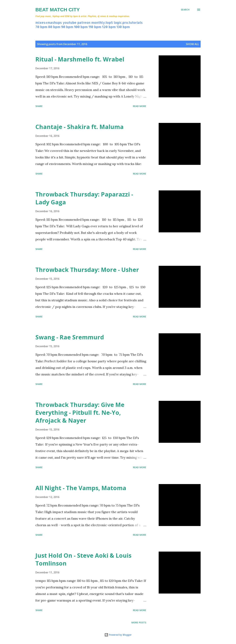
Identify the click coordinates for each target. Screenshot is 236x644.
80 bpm (54, 27)
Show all (192, 44)
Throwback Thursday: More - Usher (87, 270)
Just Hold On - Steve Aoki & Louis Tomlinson (83, 559)
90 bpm (67, 27)
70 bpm (41, 27)
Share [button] (39, 106)
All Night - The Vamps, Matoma (81, 488)
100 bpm (81, 27)
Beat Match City (58, 10)
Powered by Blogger (118, 635)
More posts (139, 622)
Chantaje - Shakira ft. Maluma (79, 127)
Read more (140, 106)
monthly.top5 (102, 22)
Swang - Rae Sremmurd (70, 337)
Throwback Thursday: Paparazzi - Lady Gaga (84, 198)
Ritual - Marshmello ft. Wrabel (80, 59)
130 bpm (123, 27)
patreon (84, 22)
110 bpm (95, 27)
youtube (70, 22)
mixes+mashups (49, 22)
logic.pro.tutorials (128, 22)
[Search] (185, 10)
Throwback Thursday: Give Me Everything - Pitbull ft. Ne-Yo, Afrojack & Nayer (80, 413)
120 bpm (109, 27)
